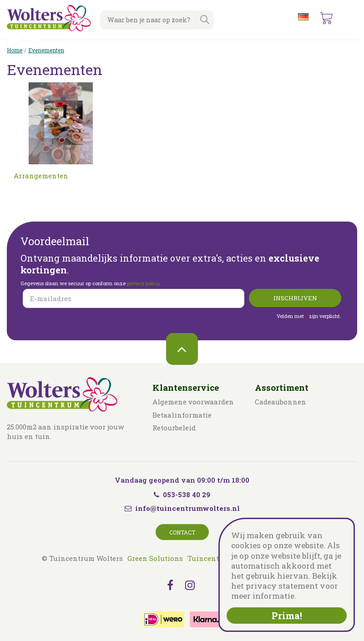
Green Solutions (155, 558)
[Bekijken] (326, 18)
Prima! (287, 616)
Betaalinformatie (182, 415)
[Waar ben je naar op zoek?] (157, 20)
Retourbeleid (174, 428)
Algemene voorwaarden (193, 402)
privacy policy (143, 283)
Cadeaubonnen (281, 402)
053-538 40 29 (182, 495)
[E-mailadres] (134, 298)
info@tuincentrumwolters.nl (187, 508)
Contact (182, 532)
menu (350, 18)
